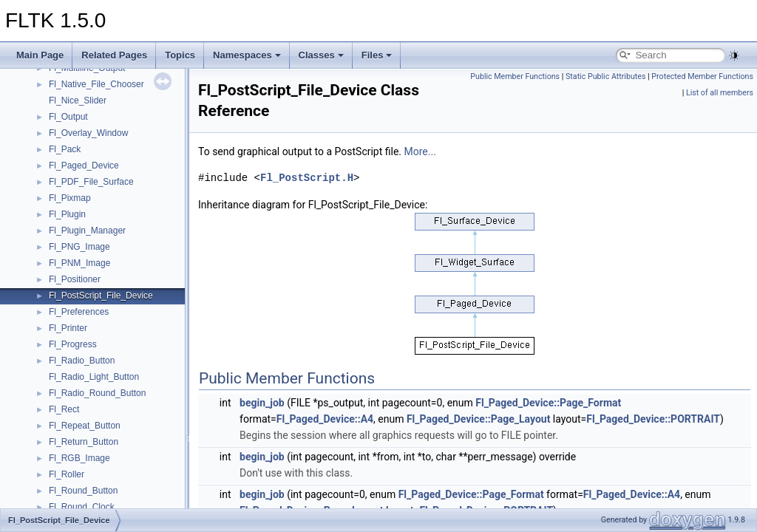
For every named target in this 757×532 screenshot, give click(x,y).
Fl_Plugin (67, 214)
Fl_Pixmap (70, 198)
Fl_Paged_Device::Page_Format (548, 403)
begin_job (262, 403)
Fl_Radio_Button (82, 361)
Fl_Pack (65, 149)
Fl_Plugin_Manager (87, 231)
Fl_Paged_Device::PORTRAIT (653, 419)
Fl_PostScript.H (307, 178)
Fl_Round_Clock (82, 507)
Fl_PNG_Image (79, 247)
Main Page (40, 55)
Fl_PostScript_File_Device (101, 296)
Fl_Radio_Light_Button (94, 377)
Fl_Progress (73, 344)
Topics (180, 55)
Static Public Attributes (605, 76)
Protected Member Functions (702, 76)
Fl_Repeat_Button (85, 426)
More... (420, 151)
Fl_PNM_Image (79, 263)
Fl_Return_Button (84, 442)
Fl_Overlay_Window (88, 133)
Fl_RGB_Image (79, 458)
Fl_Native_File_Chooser (96, 84)
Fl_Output (68, 117)
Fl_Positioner (75, 279)
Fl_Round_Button (83, 491)
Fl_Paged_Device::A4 (325, 419)
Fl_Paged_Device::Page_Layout (478, 419)
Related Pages (114, 55)
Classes (321, 55)
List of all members (720, 93)
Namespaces (247, 55)
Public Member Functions (515, 76)
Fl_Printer (68, 328)
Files (377, 55)
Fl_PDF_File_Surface (91, 182)
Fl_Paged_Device (84, 166)
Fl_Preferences (79, 312)
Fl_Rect (64, 409)
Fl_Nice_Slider (78, 100)
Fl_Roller (67, 474)
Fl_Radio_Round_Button (97, 393)
